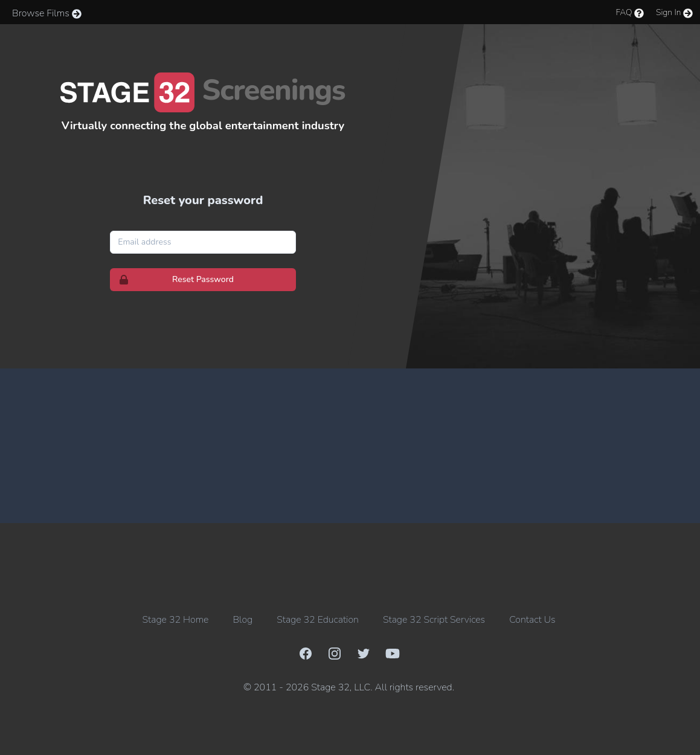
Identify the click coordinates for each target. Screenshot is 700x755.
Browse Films (46, 13)
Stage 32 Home (176, 620)
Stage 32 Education (318, 620)
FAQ (628, 12)
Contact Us (532, 620)
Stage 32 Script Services (434, 620)
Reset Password (172, 280)
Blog (242, 620)
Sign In (673, 12)
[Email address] (203, 242)
